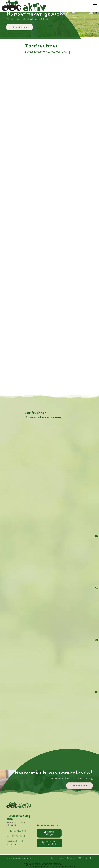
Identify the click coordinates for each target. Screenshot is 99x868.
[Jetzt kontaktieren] (79, 786)
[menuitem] (94, 6)
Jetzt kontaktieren (20, 27)
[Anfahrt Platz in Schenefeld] (49, 843)
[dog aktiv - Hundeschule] (24, 6)
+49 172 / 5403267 (18, 836)
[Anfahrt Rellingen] (49, 833)
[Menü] (94, 6)
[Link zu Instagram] (87, 858)
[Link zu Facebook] (91, 858)
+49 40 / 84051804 (17, 831)
